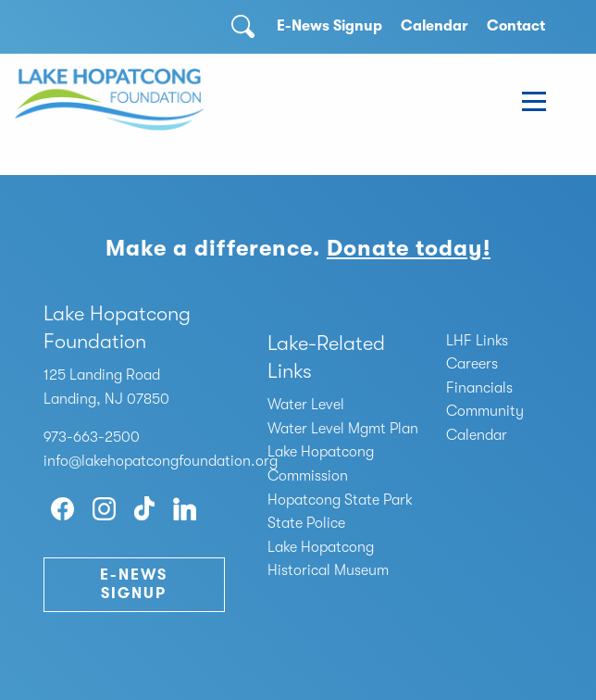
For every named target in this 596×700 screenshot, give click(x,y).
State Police (306, 523)
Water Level (306, 405)
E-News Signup (329, 26)
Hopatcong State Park (340, 500)
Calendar (435, 26)
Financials (479, 388)
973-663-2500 (92, 437)
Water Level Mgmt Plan (343, 429)
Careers (472, 364)
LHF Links (477, 341)
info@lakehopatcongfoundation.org (161, 461)
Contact (516, 26)
